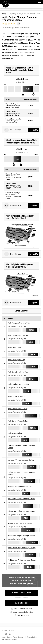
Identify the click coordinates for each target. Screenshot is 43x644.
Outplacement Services (9, 639)
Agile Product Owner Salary (18, 384)
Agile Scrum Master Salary (18, 421)
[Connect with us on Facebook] (3, 634)
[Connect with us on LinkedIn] (10, 634)
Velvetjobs (6, 4)
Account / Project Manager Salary (21, 487)
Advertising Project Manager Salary (21, 511)
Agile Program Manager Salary (20, 323)
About (4, 637)
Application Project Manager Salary (21, 536)
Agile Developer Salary (17, 360)
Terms (15, 637)
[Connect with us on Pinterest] (6, 634)
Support (10, 637)
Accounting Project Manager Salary (21, 499)
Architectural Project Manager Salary (22, 560)
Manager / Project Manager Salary (21, 460)
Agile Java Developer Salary (19, 372)
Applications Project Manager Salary (22, 548)
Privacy (21, 637)
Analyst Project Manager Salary (20, 523)
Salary (4, 14)
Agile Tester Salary (15, 433)
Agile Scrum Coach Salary (18, 409)
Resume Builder (32, 637)
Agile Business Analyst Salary (19, 335)
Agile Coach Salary (15, 347)
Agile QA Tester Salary (16, 396)
